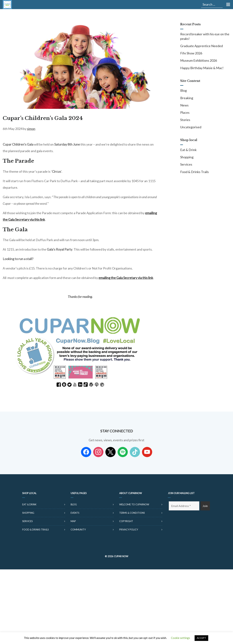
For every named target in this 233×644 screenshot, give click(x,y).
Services (186, 164)
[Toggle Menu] (228, 5)
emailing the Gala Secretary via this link (126, 278)
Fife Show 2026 (191, 53)
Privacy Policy (129, 530)
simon (31, 129)
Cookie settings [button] (180, 638)
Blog (183, 90)
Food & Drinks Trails (195, 172)
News (184, 105)
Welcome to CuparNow (134, 504)
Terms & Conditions (132, 513)
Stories (185, 120)
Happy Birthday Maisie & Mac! (202, 68)
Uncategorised (191, 127)
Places (185, 112)
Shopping (187, 157)
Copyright (126, 521)
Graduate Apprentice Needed (202, 46)
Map (73, 521)
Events (75, 513)
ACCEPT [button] (201, 638)
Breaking (187, 98)
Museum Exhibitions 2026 (199, 60)
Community (78, 530)
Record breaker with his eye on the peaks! (205, 36)
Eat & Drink (188, 150)
